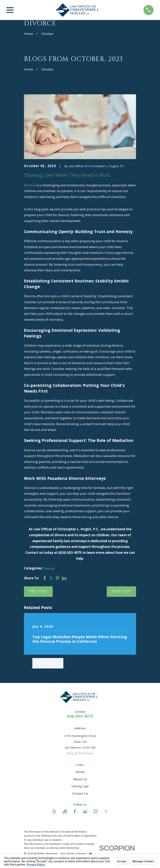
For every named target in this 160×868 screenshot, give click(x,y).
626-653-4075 (80, 716)
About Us (80, 779)
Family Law (80, 786)
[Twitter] (106, 811)
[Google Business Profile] (85, 811)
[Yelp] (54, 811)
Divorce (30, 185)
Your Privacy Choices (76, 854)
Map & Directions (80, 753)
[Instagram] (96, 811)
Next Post (121, 591)
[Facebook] (75, 811)
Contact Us (80, 793)
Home (80, 772)
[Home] (78, 10)
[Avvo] (64, 811)
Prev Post (38, 591)
